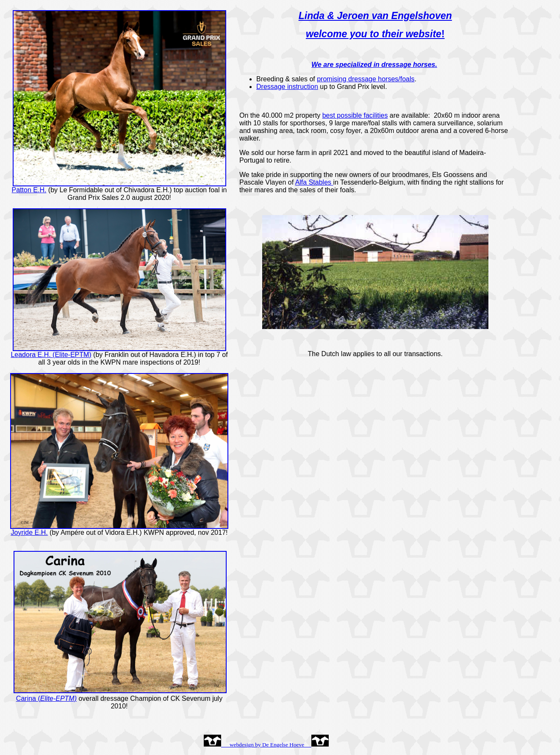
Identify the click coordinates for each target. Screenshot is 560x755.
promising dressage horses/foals (366, 79)
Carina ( (46, 698)
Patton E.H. (29, 190)
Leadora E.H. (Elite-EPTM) (51, 355)
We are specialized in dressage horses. (374, 65)
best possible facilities (355, 115)
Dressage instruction (287, 87)
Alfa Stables (313, 182)
